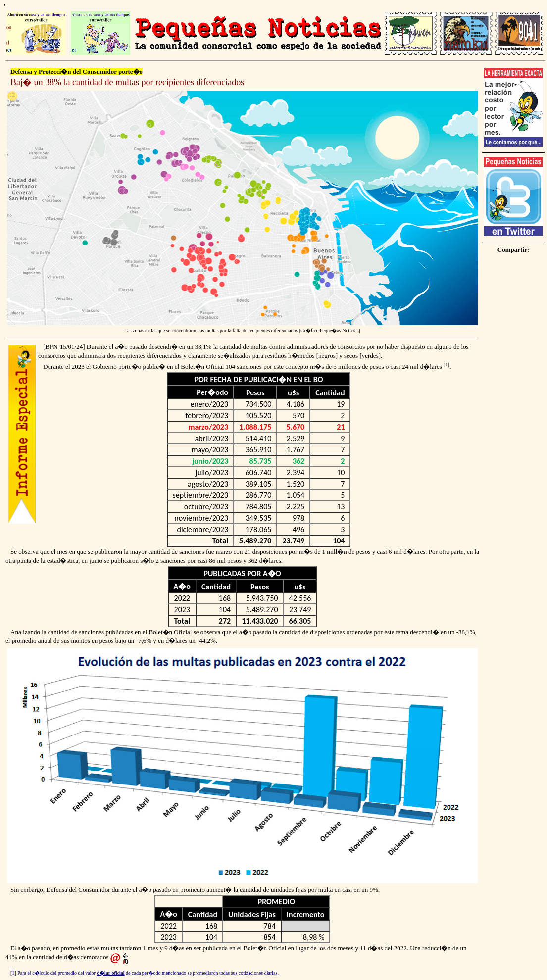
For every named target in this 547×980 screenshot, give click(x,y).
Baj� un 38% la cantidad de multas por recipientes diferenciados (127, 82)
